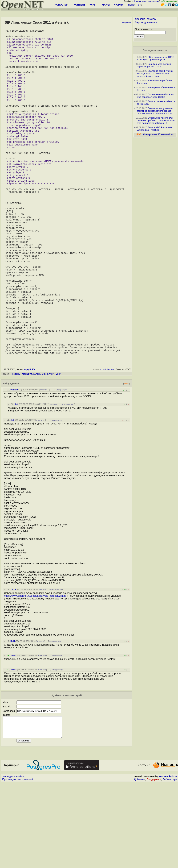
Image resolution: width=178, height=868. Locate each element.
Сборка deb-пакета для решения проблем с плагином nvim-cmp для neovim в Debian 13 (156, 120)
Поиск (132, 5)
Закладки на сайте (13, 862)
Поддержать (154, 865)
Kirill (13, 722)
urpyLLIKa (30, 451)
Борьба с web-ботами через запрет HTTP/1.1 (154, 65)
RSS (126, 465)
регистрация (154, 1)
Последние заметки (155, 50)
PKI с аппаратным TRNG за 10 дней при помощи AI (156, 58)
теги (139, 5)
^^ (43, 485)
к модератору (60, 471)
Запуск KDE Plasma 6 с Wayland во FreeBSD (155, 129)
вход (144, 1)
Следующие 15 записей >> (158, 134)
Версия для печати (146, 22)
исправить (127, 22)
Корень (16, 455)
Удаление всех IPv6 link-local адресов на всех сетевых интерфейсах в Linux (155, 74)
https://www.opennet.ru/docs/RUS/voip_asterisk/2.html (35, 677)
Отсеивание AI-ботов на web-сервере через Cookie (155, 96)
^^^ (47, 485)
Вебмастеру (170, 865)
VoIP (58, 455)
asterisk (106, 450)
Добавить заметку (145, 19)
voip (112, 450)
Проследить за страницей (18, 865)
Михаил (14, 471)
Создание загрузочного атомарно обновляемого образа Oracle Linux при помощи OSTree (155, 111)
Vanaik (13, 737)
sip (101, 450)
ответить (44, 471)
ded (16, 485)
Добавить (140, 865)
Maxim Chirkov (168, 862)
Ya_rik (13, 671)
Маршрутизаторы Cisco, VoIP (38, 455)
